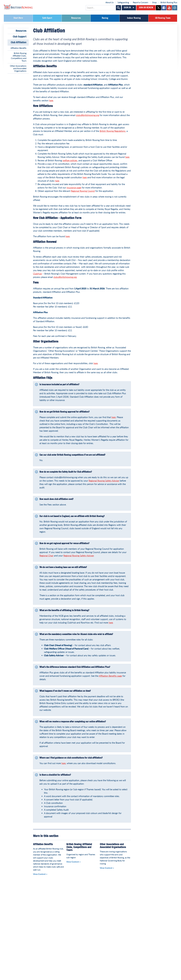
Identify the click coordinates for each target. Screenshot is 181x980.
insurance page (74, 188)
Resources (76, 18)
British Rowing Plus (169, 2)
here (51, 100)
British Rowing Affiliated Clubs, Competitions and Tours (19, 57)
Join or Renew (146, 8)
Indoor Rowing (134, 18)
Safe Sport (47, 18)
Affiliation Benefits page (110, 676)
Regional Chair (46, 556)
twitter (158, 8)
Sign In (127, 8)
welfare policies (70, 160)
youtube (169, 8)
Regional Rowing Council (83, 191)
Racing (105, 18)
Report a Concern (141, 2)
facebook (164, 8)
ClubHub (37, 274)
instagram (175, 8)
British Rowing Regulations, (113, 131)
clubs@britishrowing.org (87, 115)
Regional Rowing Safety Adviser (104, 481)
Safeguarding (123, 2)
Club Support (20, 37)
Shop (154, 2)
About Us (110, 2)
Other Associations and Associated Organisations (18, 68)
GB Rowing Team (163, 18)
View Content (39, 874)
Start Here (18, 18)
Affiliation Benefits (18, 48)
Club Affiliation (19, 42)
